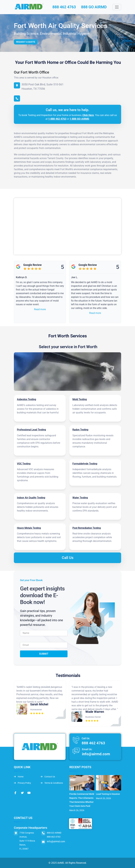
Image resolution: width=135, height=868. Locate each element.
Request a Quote (26, 42)
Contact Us (48, 776)
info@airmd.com (96, 754)
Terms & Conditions (52, 783)
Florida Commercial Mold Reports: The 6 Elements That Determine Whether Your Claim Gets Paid (82, 800)
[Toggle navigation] (117, 7)
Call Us (68, 558)
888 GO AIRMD (95, 7)
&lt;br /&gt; (67, 226)
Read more (40, 309)
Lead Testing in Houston (108, 794)
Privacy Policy (22, 783)
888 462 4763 (64, 7)
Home (19, 776)
